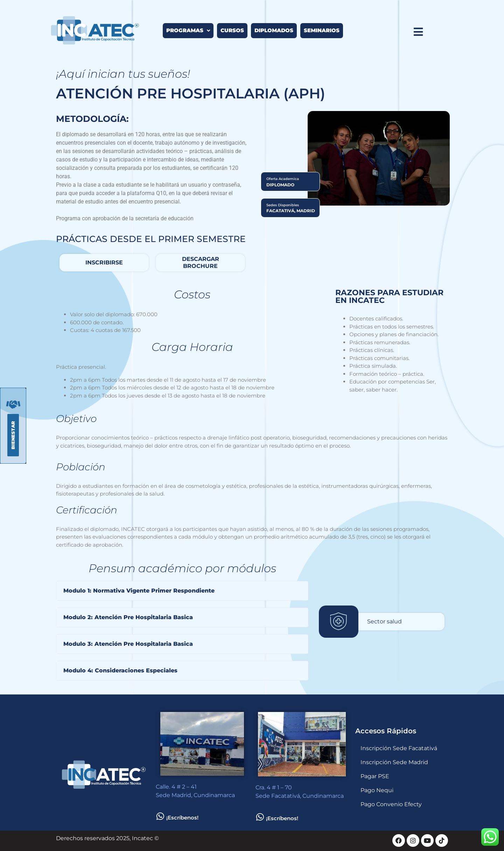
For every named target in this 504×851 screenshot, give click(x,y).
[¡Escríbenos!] (160, 816)
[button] (182, 591)
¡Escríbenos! (182, 818)
